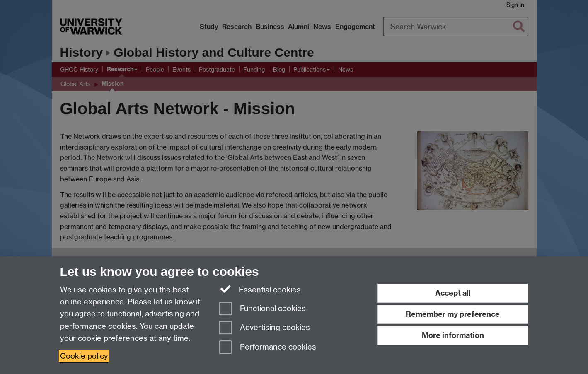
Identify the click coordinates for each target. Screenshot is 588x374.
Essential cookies (260, 289)
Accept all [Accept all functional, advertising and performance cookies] (453, 293)
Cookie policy (84, 356)
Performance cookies (267, 348)
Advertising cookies (264, 328)
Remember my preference (453, 314)
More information (453, 335)
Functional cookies (262, 309)
